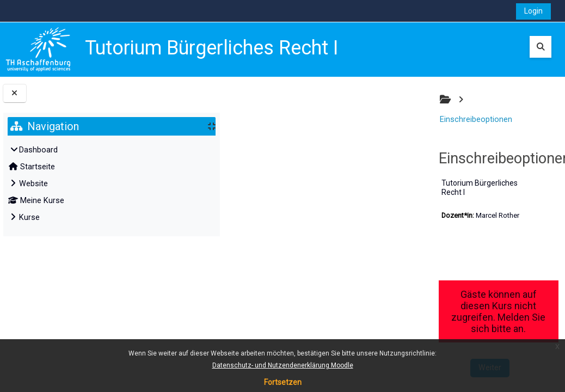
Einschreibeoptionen (305, 100)
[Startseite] (38, 49)
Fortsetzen (283, 382)
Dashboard (38, 150)
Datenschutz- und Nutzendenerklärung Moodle (283, 365)
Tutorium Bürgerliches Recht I (292, 164)
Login (533, 11)
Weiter (389, 316)
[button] (541, 47)
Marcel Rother (298, 187)
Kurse (29, 218)
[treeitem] (112, 184)
